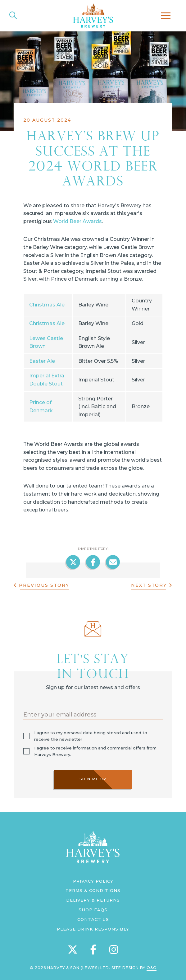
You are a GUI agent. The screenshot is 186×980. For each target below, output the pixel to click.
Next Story (152, 585)
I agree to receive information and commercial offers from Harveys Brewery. (95, 751)
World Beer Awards (77, 221)
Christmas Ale (47, 305)
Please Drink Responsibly (93, 929)
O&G (152, 968)
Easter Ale (42, 361)
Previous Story (42, 585)
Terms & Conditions (93, 890)
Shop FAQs (93, 910)
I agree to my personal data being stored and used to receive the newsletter (91, 736)
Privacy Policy (93, 881)
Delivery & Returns (93, 900)
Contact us (93, 919)
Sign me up (93, 779)
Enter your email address (60, 715)
